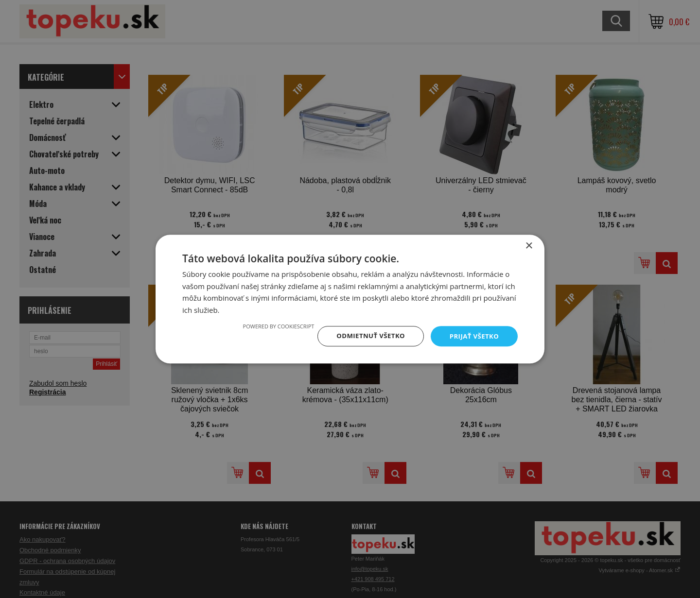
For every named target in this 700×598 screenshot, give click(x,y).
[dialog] (350, 299)
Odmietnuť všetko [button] (367, 336)
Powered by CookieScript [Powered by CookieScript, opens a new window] (273, 326)
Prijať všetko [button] (473, 336)
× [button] (529, 245)
